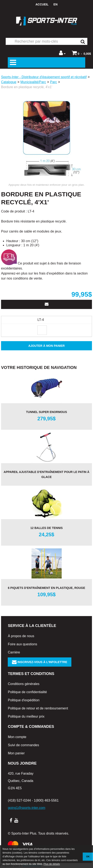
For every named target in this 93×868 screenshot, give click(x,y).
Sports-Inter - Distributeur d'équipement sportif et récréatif (44, 77)
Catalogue (9, 82)
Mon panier (16, 753)
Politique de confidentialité (27, 692)
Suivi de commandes (23, 745)
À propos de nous (21, 636)
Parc (53, 82)
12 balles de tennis (46, 528)
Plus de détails (52, 864)
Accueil (42, 4)
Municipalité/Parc (33, 82)
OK (88, 857)
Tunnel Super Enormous (46, 412)
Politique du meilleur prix (26, 716)
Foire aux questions (22, 644)
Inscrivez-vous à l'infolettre (40, 662)
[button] (81, 53)
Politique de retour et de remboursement (38, 708)
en (56, 4)
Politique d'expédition (24, 700)
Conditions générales (24, 684)
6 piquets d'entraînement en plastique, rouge (46, 588)
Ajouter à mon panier (46, 346)
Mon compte (17, 737)
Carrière (14, 652)
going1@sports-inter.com (26, 808)
